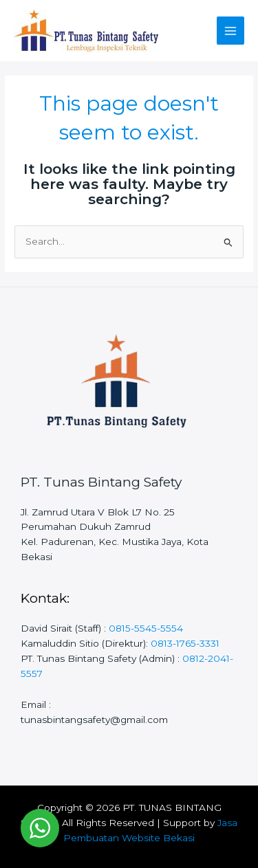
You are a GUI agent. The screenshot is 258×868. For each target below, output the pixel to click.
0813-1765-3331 (185, 643)
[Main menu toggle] (231, 31)
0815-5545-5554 (146, 628)
